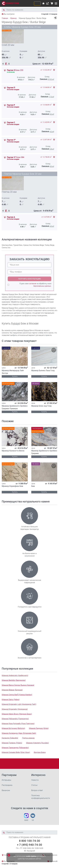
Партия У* (11, 140)
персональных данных (42, 286)
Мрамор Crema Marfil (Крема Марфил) (17, 695)
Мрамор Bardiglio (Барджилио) (14, 680)
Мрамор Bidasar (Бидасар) (12, 690)
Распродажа (7, 785)
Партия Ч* (16, 157)
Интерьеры (6, 780)
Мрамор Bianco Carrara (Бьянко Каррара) (18, 685)
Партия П (11, 88)
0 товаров (53, 14)
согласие (33, 284)
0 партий (45, 14)
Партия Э (15, 70)
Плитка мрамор (28, 738)
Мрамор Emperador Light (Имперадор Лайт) (19, 704)
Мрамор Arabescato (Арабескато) (15, 675)
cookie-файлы (31, 856)
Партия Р (11, 105)
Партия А (11, 217)
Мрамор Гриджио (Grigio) (39, 728)
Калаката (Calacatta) (10, 738)
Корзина (53, 861)
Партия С (11, 123)
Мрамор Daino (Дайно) (11, 700)
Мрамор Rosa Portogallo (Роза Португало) (18, 724)
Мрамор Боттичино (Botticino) (13, 728)
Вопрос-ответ (37, 790)
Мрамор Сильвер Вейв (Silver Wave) (16, 752)
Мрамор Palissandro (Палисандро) (15, 719)
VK (33, 817)
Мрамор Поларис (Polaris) (12, 743)
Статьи (34, 785)
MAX (26, 817)
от (46, 70)
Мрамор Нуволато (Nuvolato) (37, 743)
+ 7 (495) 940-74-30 (29, 845)
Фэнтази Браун (40, 752)
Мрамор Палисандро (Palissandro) (15, 748)
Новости (35, 780)
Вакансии (6, 790)
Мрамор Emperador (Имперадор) (15, 709)
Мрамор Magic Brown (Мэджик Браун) (17, 714)
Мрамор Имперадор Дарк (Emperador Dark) (19, 733)
